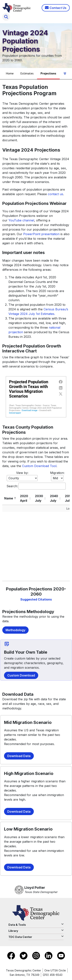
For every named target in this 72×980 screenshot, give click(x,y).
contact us (55, 194)
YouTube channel (21, 220)
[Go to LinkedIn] (49, 955)
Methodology (15, 630)
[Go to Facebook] (12, 955)
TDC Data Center (36, 937)
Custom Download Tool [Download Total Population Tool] (39, 466)
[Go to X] (24, 955)
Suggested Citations (36, 599)
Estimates (27, 73)
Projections (48, 73)
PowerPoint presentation (41, 234)
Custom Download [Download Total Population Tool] (21, 675)
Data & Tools (36, 924)
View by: (22, 473)
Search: (12, 486)
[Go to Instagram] (37, 955)
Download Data (19, 756)
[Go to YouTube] (61, 955)
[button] (15, 498)
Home (10, 73)
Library (36, 931)
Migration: (57, 473)
